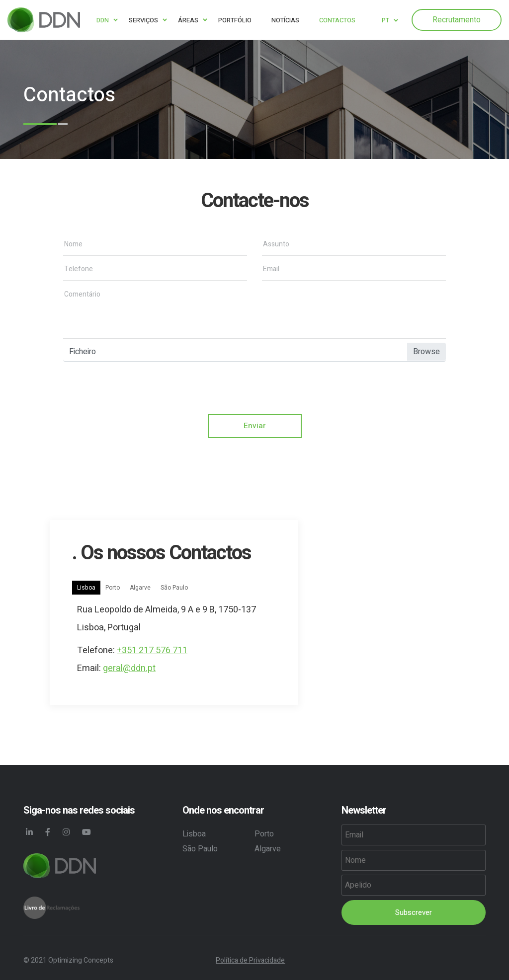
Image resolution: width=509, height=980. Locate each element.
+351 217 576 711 (152, 651)
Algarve (140, 588)
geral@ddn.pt (129, 669)
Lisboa (86, 588)
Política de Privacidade (250, 960)
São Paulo (174, 588)
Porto (113, 588)
